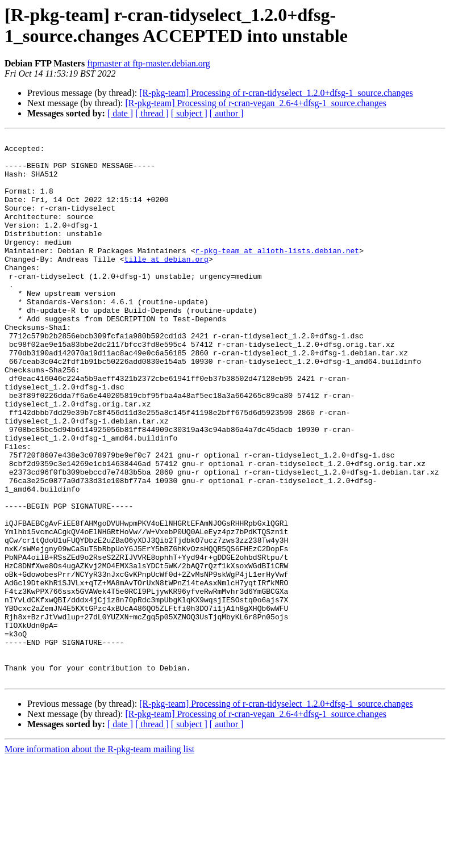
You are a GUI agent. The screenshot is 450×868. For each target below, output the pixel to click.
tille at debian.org (166, 284)
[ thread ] (152, 113)
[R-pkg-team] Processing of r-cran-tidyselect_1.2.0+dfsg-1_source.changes (276, 93)
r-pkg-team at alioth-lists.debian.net (277, 274)
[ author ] (227, 113)
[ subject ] (189, 113)
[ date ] (120, 113)
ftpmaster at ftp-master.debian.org (149, 63)
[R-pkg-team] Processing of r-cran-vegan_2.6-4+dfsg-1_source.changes (256, 103)
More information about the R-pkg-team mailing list (99, 858)
